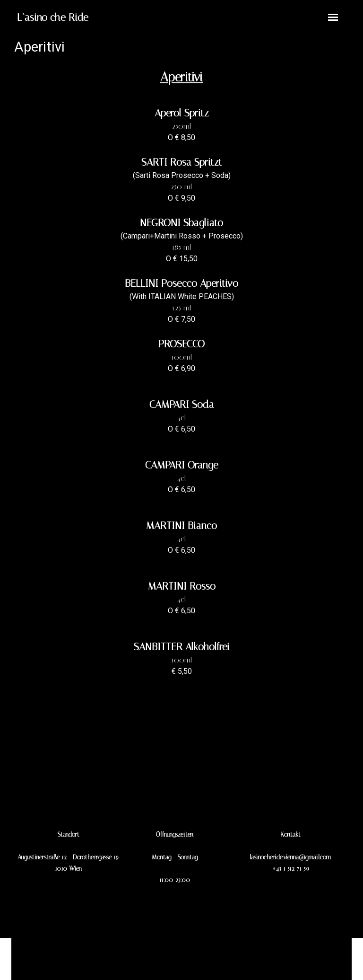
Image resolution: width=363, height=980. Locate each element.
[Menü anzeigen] (333, 17)
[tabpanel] (103, 18)
